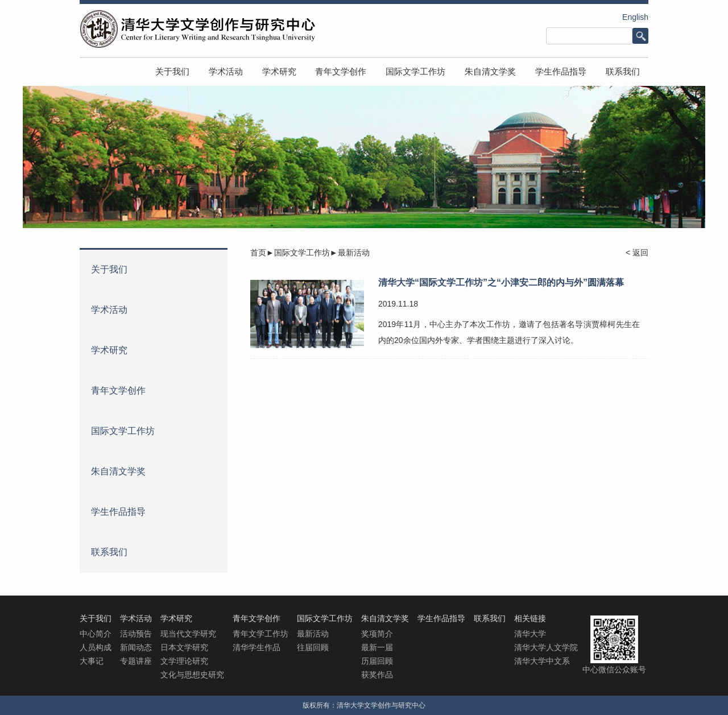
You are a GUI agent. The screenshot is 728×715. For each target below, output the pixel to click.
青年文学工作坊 (260, 634)
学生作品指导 (561, 71)
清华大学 (530, 634)
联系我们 (623, 71)
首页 (258, 253)
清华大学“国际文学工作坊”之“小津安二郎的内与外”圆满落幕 (501, 282)
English (635, 17)
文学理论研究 (184, 661)
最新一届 (377, 647)
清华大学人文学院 (546, 647)
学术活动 (226, 71)
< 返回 (637, 253)
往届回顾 (313, 647)
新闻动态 (136, 647)
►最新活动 (350, 253)
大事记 (92, 661)
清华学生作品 (257, 647)
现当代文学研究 (188, 634)
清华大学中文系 (542, 661)
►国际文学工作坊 (298, 253)
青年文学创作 (341, 71)
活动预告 (136, 634)
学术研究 (279, 71)
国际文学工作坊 (415, 71)
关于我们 (172, 71)
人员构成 (96, 647)
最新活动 (313, 634)
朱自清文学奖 (490, 71)
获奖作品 (377, 675)
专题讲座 (136, 661)
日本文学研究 (184, 647)
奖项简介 (377, 634)
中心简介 (96, 634)
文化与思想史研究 (192, 675)
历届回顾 (377, 661)
